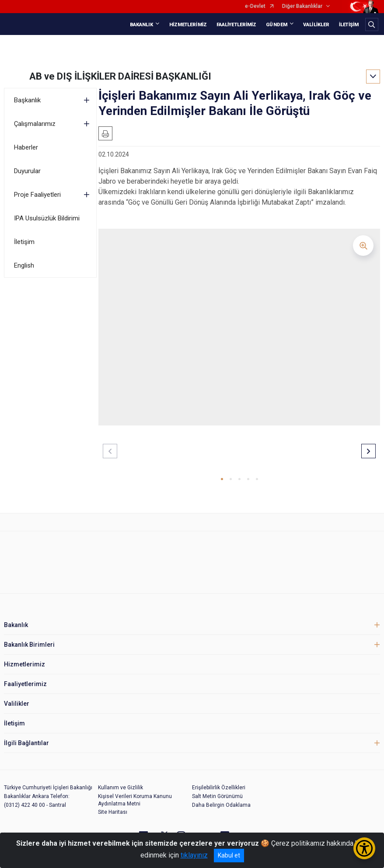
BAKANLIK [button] (142, 25)
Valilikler (17, 704)
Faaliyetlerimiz (25, 684)
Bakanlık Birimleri (29, 645)
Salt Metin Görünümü (217, 796)
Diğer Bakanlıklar (302, 6)
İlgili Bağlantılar (26, 743)
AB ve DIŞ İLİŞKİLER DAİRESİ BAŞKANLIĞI (120, 76)
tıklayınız (194, 855)
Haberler (26, 147)
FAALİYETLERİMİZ (237, 25)
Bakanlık (16, 625)
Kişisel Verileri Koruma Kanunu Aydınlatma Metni (135, 800)
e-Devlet (255, 6)
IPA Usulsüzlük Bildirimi (47, 218)
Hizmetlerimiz (24, 664)
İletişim (24, 242)
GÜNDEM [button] (277, 25)
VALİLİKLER (316, 25)
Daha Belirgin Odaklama (221, 805)
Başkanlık (27, 100)
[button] (222, 479)
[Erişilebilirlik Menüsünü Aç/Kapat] (364, 848)
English (24, 265)
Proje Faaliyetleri (37, 195)
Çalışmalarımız (35, 124)
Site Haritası (113, 812)
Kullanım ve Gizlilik (120, 788)
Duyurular (27, 171)
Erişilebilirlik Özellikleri (219, 788)
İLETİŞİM (349, 25)
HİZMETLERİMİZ (188, 25)
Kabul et (229, 855)
